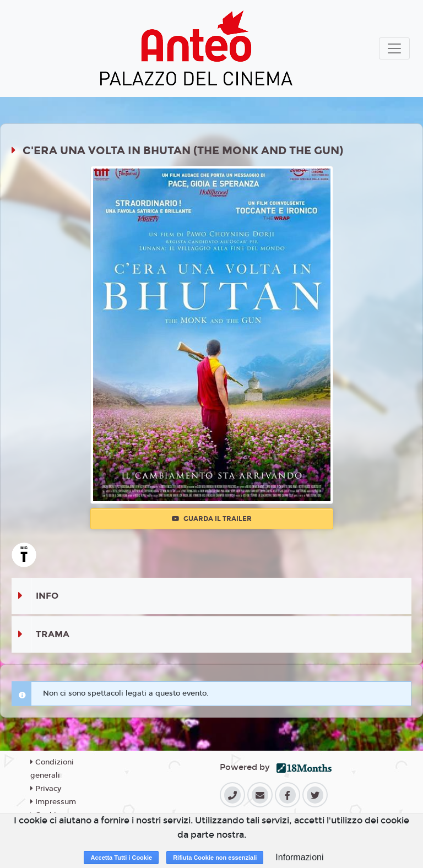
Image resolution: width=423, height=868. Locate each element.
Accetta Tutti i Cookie (121, 858)
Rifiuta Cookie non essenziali (215, 858)
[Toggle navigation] (394, 48)
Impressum (53, 802)
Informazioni (299, 857)
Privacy (46, 789)
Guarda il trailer (212, 519)
